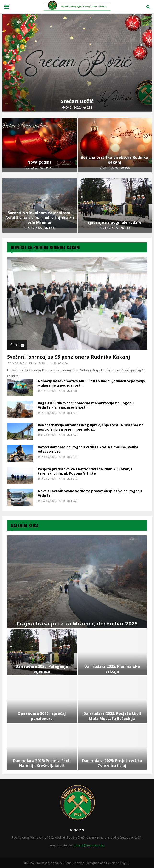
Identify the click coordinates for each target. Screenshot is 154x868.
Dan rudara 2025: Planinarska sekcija (112, 669)
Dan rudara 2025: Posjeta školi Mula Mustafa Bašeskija (112, 716)
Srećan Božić (77, 101)
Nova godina (40, 162)
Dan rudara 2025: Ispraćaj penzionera (42, 716)
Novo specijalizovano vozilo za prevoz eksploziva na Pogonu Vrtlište (90, 493)
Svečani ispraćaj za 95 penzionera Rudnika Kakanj (69, 357)
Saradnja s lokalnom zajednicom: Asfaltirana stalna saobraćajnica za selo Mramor (40, 218)
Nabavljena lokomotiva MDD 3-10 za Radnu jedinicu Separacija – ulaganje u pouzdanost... (91, 383)
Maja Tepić (19, 363)
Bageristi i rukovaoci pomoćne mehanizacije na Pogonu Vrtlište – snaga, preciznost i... (86, 405)
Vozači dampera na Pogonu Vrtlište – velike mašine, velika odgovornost (88, 449)
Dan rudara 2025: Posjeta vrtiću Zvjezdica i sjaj (112, 763)
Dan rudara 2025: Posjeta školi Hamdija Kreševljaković (42, 763)
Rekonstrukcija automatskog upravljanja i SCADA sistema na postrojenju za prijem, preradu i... (91, 427)
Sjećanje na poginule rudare (114, 222)
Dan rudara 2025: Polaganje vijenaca (42, 669)
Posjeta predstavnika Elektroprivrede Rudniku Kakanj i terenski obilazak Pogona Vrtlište (85, 471)
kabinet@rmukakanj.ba (89, 845)
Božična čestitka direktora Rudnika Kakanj (114, 160)
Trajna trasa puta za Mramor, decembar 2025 (77, 623)
